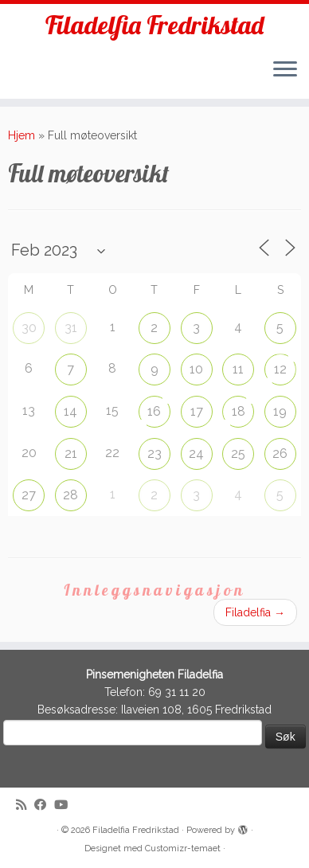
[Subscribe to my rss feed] (25, 805)
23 (154, 454)
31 (71, 328)
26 (280, 454)
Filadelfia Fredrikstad (154, 25)
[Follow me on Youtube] (65, 805)
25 (238, 454)
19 (280, 411)
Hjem (22, 135)
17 (197, 411)
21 (71, 454)
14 (70, 411)
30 (29, 328)
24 (196, 454)
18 (239, 411)
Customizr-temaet (183, 848)
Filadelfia (255, 612)
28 (70, 495)
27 (29, 495)
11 (238, 369)
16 (154, 411)
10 (196, 369)
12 (280, 369)
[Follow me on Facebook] (44, 805)
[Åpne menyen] (285, 70)
